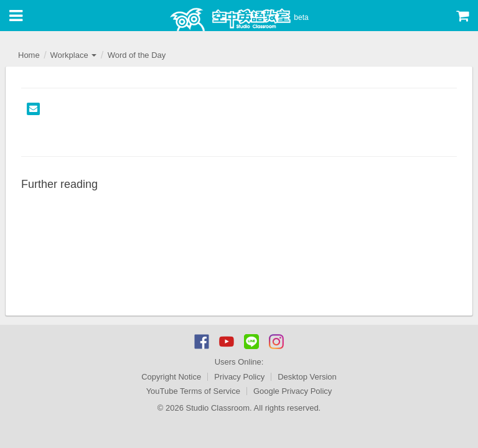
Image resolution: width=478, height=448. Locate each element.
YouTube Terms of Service (193, 391)
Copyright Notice (171, 377)
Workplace (73, 55)
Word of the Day (137, 55)
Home (29, 55)
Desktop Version (307, 377)
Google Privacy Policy (293, 391)
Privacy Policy (239, 377)
